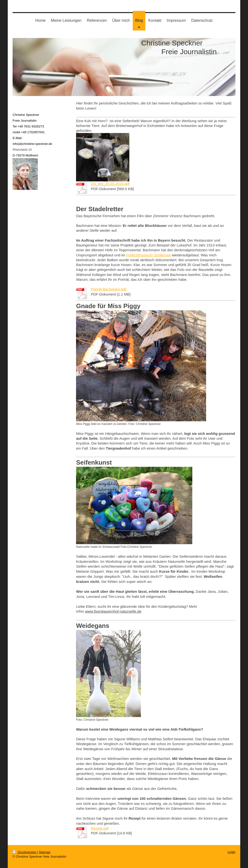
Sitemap (45, 852)
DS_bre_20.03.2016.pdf (110, 184)
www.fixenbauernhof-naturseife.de (113, 611)
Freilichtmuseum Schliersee (148, 255)
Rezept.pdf (100, 828)
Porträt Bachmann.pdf (108, 289)
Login (232, 852)
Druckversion (25, 852)
